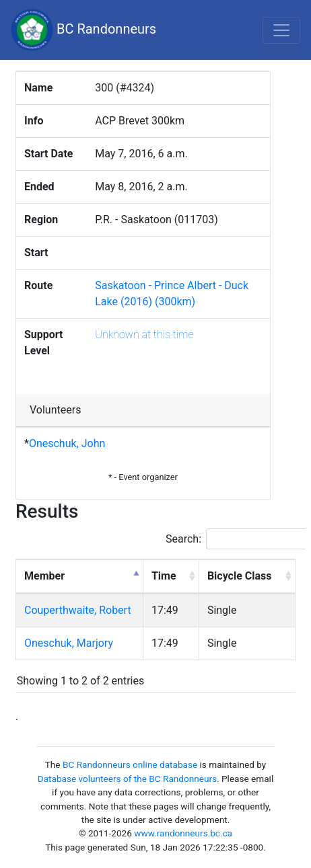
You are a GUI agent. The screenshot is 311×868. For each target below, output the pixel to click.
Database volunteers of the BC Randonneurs (127, 779)
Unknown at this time (144, 334)
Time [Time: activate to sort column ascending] (164, 576)
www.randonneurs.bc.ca (183, 833)
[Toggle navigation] (281, 30)
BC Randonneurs (83, 30)
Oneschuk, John (67, 443)
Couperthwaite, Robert (78, 610)
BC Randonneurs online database (130, 764)
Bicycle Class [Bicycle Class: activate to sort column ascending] (240, 576)
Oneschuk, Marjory (69, 643)
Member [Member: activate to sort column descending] (44, 576)
